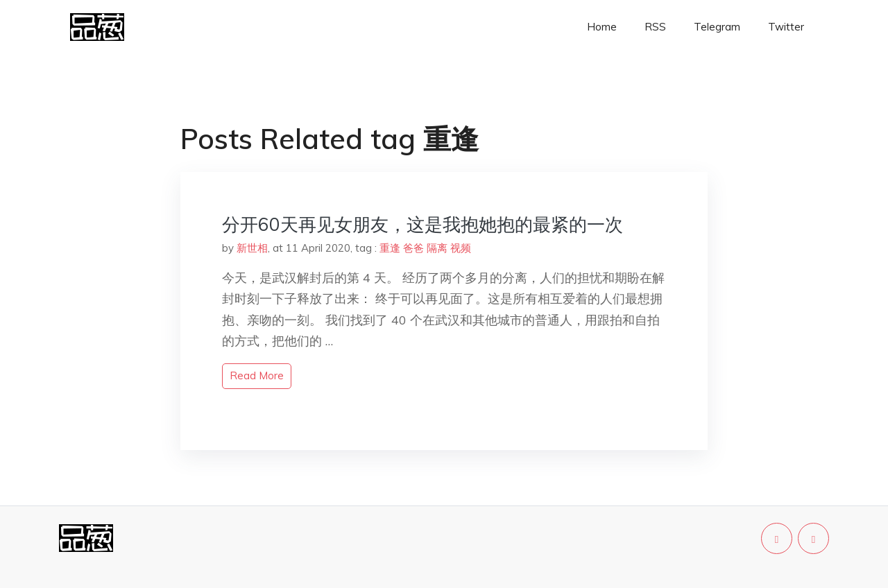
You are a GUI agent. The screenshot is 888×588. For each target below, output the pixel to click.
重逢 (390, 248)
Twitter (786, 27)
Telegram (717, 27)
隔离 (437, 248)
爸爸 (413, 248)
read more (257, 375)
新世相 (252, 248)
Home (602, 27)
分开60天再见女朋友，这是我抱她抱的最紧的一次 (422, 224)
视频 (461, 248)
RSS (655, 27)
